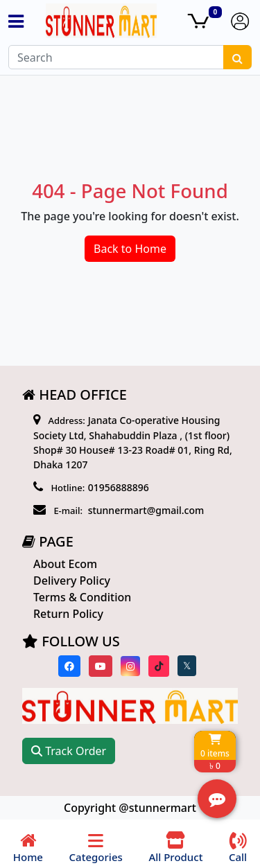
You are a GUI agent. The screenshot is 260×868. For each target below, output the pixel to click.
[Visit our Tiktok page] (159, 666)
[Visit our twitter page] (187, 666)
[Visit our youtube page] (101, 666)
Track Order (69, 751)
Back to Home (130, 249)
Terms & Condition (82, 597)
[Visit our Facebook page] (69, 666)
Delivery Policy (72, 581)
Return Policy (68, 614)
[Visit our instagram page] (130, 666)
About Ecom (65, 564)
